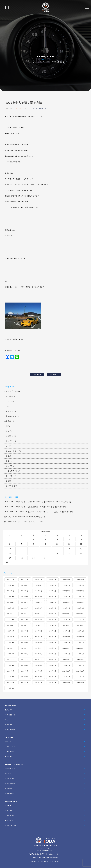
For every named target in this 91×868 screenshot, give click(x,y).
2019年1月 (52, 659)
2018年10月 (11, 665)
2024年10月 (11, 597)
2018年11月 (80, 659)
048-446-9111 (11, 7)
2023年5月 (80, 608)
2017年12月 (66, 671)
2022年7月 (52, 619)
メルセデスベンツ (13, 471)
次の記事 (54, 374)
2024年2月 (38, 602)
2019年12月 (66, 648)
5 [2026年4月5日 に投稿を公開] (81, 539)
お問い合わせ (9, 820)
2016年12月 (66, 682)
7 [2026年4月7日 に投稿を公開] (22, 544)
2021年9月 (25, 631)
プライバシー (9, 815)
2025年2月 (38, 591)
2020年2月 (38, 648)
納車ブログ (9, 725)
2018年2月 (38, 671)
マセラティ (10, 466)
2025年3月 (25, 591)
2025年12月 (66, 579)
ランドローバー (12, 476)
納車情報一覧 (9, 421)
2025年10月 (11, 585)
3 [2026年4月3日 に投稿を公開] (57, 539)
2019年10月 (11, 654)
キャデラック (11, 441)
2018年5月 (80, 665)
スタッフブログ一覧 (39, 108)
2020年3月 (25, 648)
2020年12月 (66, 637)
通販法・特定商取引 (11, 825)
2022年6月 (66, 619)
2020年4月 (11, 648)
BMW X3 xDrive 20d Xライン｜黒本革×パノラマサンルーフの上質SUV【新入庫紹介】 (39, 512)
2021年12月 (66, 625)
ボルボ (8, 456)
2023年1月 (52, 614)
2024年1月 (52, 602)
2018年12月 (66, 659)
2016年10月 (11, 688)
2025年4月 (11, 591)
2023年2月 (38, 614)
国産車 (8, 481)
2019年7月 (52, 654)
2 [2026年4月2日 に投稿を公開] (45, 539)
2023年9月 (25, 608)
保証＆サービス (10, 769)
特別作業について (11, 779)
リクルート (9, 810)
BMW (8, 426)
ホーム (29, 62)
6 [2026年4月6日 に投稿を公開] (10, 544)
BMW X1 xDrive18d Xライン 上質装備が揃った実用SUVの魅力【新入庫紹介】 (35, 507)
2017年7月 (52, 677)
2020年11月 (80, 637)
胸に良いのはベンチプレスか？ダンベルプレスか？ (24, 522)
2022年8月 (38, 619)
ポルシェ (9, 461)
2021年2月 (38, 637)
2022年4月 (11, 625)
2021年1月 (52, 637)
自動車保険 (9, 788)
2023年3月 (25, 614)
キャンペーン (11, 411)
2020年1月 (52, 648)
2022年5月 (80, 619)
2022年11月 (80, 614)
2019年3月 (25, 659)
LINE (7, 7)
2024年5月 (80, 597)
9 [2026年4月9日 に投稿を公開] (45, 544)
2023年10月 (11, 608)
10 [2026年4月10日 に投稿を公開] (57, 544)
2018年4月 (11, 671)
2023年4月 (11, 614)
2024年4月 (11, 602)
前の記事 (37, 374)
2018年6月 (66, 665)
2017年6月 (66, 677)
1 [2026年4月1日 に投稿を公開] (34, 539)
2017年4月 (11, 682)
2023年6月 (66, 608)
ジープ (8, 446)
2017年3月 (25, 682)
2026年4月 (11, 579)
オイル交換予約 (10, 715)
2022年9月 (25, 619)
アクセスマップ (10, 747)
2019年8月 (38, 654)
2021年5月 (80, 631)
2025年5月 (80, 585)
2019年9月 (25, 654)
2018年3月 (25, 671)
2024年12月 (66, 591)
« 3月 (6, 562)
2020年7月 (52, 642)
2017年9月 (25, 677)
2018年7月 (52, 665)
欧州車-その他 (11, 486)
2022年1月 (52, 625)
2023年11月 (80, 602)
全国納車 (8, 774)
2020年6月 (66, 642)
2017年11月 (80, 671)
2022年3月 (25, 625)
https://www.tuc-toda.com (47, 857)
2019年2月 (38, 659)
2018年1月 (52, 671)
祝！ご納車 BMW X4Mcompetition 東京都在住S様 (25, 517)
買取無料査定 (9, 793)
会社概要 (8, 805)
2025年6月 (66, 585)
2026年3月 (25, 579)
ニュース (8, 720)
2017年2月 (38, 682)
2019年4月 (11, 659)
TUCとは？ (9, 757)
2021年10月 (11, 631)
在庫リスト (3, 7)
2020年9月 (25, 642)
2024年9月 (25, 597)
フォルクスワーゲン (14, 451)
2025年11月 (80, 579)
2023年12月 (66, 602)
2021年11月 (80, 625)
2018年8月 (38, 665)
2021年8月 (38, 631)
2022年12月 (66, 614)
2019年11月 (80, 648)
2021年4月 (11, 637)
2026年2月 (38, 579)
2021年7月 (52, 631)
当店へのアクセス (13, 416)
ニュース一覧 (9, 401)
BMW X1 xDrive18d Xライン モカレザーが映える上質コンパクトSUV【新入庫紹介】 (38, 502)
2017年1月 (52, 682)
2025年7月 (52, 585)
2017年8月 (38, 677)
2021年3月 (25, 637)
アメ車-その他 (11, 436)
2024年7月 (52, 597)
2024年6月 (66, 597)
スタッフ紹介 (9, 752)
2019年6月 (66, 654)
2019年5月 (80, 654)
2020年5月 (80, 642)
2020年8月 (38, 642)
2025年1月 (52, 591)
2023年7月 (52, 608)
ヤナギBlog (10, 396)
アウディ (9, 431)
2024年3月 (25, 602)
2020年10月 (11, 642)
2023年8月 (38, 608)
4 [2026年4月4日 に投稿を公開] (69, 539)
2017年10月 (11, 677)
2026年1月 (52, 579)
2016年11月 (80, 682)
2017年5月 (80, 677)
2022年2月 (38, 625)
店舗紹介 (8, 742)
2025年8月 (38, 585)
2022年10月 (11, 619)
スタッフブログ (38, 62)
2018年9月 (25, 665)
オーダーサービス (11, 784)
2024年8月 (38, 597)
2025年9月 (25, 585)
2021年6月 (66, 631)
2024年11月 (80, 591)
